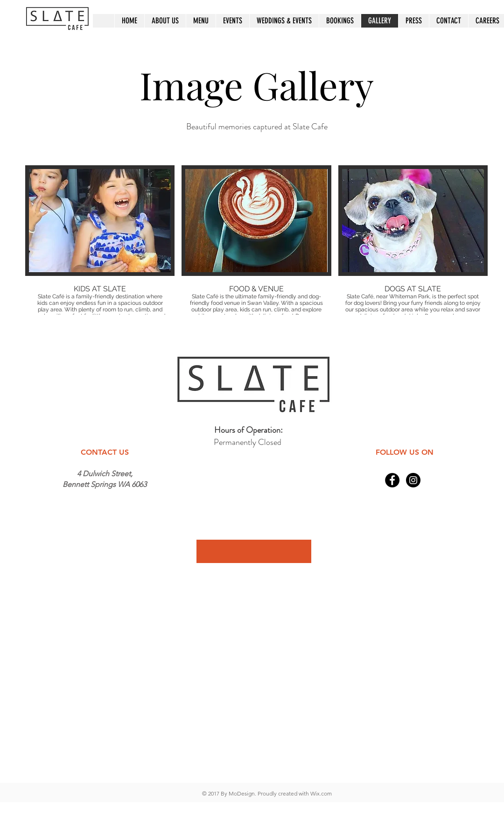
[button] (100, 240)
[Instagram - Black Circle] (413, 480)
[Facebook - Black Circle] (392, 480)
